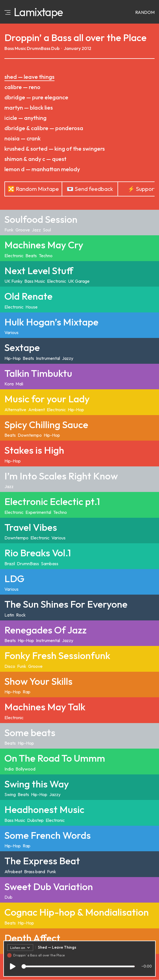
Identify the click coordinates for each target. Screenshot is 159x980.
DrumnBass (39, 48)
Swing (10, 794)
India (9, 769)
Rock (21, 615)
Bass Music (15, 48)
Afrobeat (13, 872)
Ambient (37, 410)
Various (11, 332)
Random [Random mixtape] (145, 12)
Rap (27, 692)
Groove (23, 230)
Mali (19, 384)
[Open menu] (7, 12)
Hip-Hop (13, 358)
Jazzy (68, 358)
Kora (9, 384)
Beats (31, 256)
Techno (46, 256)
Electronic (14, 256)
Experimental (38, 512)
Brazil (10, 564)
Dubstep (35, 820)
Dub (55, 48)
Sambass (50, 564)
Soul (47, 230)
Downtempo (30, 435)
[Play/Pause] (13, 968)
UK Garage (79, 281)
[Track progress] (78, 968)
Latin (9, 615)
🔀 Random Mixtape (33, 189)
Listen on (20, 949)
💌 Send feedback (90, 189)
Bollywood (25, 769)
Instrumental (48, 358)
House (32, 307)
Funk (9, 230)
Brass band (35, 872)
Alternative (15, 410)
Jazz (36, 230)
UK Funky (13, 281)
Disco (10, 666)
